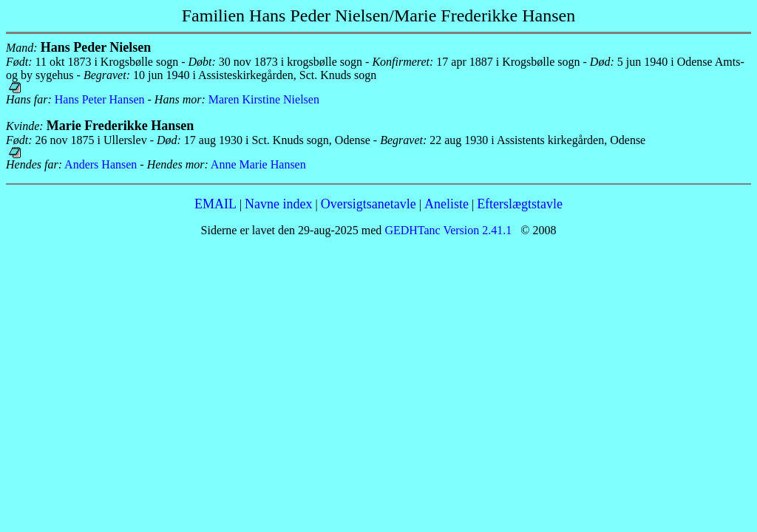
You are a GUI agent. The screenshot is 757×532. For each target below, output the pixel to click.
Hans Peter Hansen (100, 99)
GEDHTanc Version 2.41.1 (447, 230)
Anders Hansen (101, 164)
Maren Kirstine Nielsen (264, 99)
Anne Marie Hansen (258, 164)
